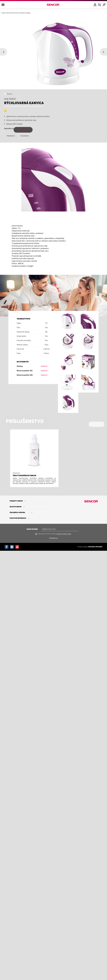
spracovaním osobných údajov (64, 534)
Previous (4, 52)
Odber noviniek (32, 529)
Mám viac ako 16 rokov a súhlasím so (55, 534)
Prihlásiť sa (53, 538)
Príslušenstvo (10, 136)
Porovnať (9, 94)
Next (103, 52)
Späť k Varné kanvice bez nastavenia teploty (16, 13)
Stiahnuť (44, 366)
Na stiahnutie (25, 136)
